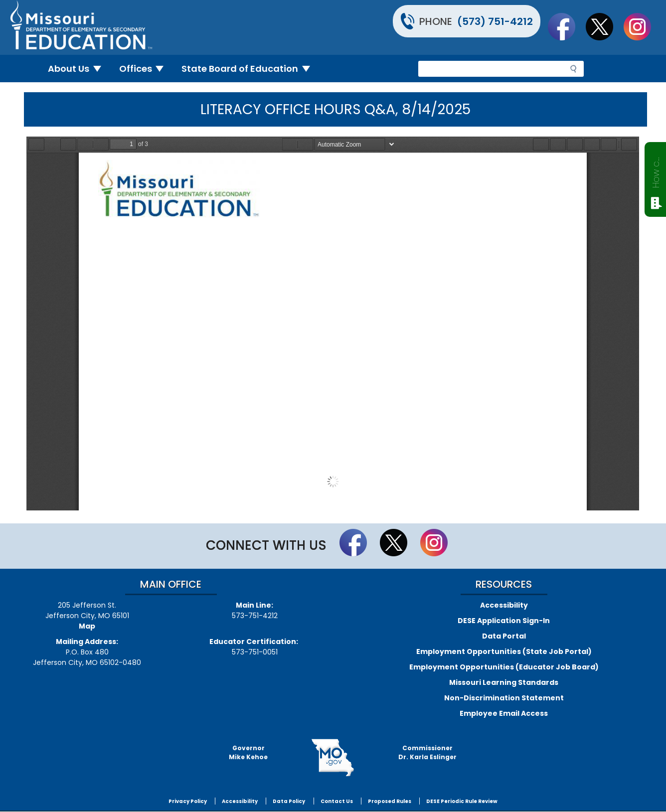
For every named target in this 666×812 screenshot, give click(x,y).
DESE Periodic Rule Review (462, 801)
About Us (79, 69)
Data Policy (289, 801)
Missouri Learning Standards (504, 682)
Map (87, 626)
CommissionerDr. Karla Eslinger (427, 752)
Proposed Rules (390, 801)
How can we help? (656, 170)
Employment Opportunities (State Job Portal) (504, 651)
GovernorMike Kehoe (248, 752)
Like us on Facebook (566, 26)
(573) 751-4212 (495, 21)
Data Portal (504, 636)
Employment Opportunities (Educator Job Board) (504, 667)
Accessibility (504, 605)
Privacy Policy (188, 801)
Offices (146, 69)
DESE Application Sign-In (504, 621)
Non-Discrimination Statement (504, 698)
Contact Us (337, 801)
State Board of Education (250, 69)
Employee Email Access (504, 713)
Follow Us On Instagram (642, 26)
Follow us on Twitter (604, 26)
